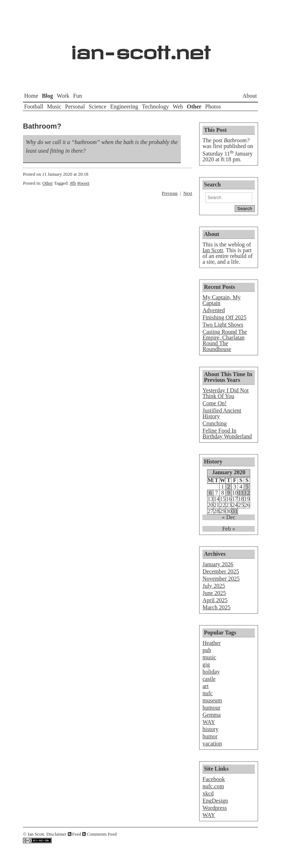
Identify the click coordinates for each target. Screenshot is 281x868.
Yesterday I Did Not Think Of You (226, 393)
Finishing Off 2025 (224, 317)
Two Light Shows (223, 325)
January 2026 (218, 564)
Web (178, 107)
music (209, 657)
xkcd (208, 793)
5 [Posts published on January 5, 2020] (247, 487)
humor (210, 736)
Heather (212, 643)
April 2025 (215, 600)
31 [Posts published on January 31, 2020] (235, 511)
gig (206, 664)
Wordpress (215, 808)
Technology (155, 107)
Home (31, 96)
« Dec (229, 517)
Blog (48, 96)
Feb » (229, 529)
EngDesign (215, 801)
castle (209, 679)
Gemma (212, 715)
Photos (213, 107)
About (250, 96)
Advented (214, 310)
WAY (209, 722)
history (210, 729)
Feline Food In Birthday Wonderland (227, 433)
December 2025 (221, 571)
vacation (212, 744)
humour (211, 708)
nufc (207, 693)
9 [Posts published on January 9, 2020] (229, 493)
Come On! (214, 403)
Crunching (215, 423)
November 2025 (221, 579)
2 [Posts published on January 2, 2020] (229, 487)
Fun (78, 96)
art (205, 686)
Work (63, 96)
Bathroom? (42, 126)
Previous (170, 193)
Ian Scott (213, 250)
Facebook (214, 779)
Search (212, 184)
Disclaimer (56, 834)
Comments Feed (102, 834)
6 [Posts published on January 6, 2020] (210, 493)
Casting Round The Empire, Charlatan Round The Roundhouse (225, 340)
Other (194, 107)
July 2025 (214, 586)
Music (54, 107)
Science (98, 107)
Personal (75, 107)
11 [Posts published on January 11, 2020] (241, 493)
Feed (77, 834)
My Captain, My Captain (221, 300)
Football (34, 107)
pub (207, 650)
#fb (73, 183)
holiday (211, 672)
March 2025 (216, 607)
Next (188, 193)
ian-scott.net (140, 49)
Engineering (124, 107)
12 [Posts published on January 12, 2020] (247, 493)
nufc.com (213, 786)
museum (212, 700)
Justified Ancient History (222, 413)
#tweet (83, 183)
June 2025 (214, 593)
